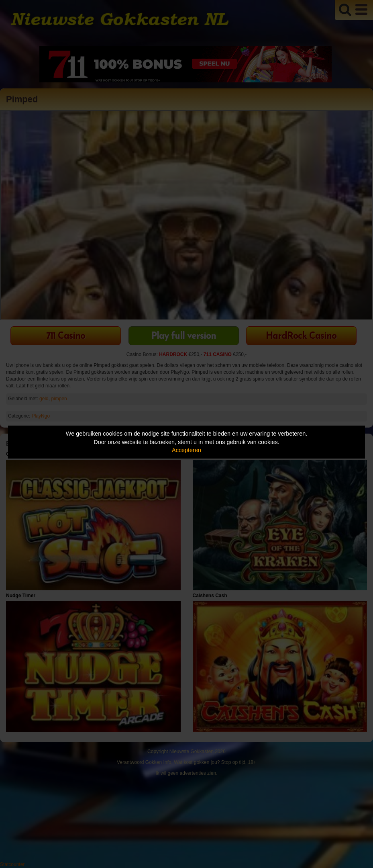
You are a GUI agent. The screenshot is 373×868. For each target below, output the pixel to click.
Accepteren (186, 450)
